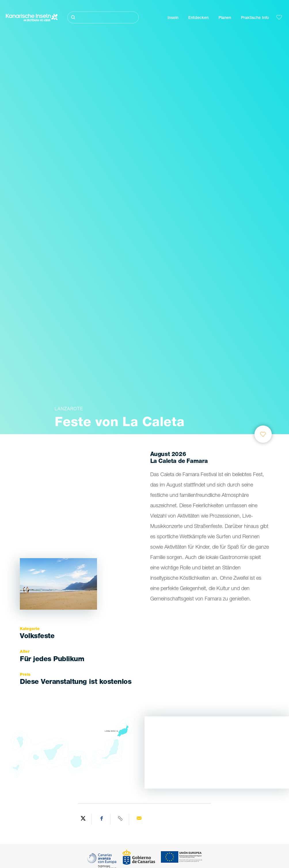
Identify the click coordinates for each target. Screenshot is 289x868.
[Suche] (103, 17)
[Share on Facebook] (102, 819)
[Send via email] (139, 819)
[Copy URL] (120, 819)
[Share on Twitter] (83, 819)
